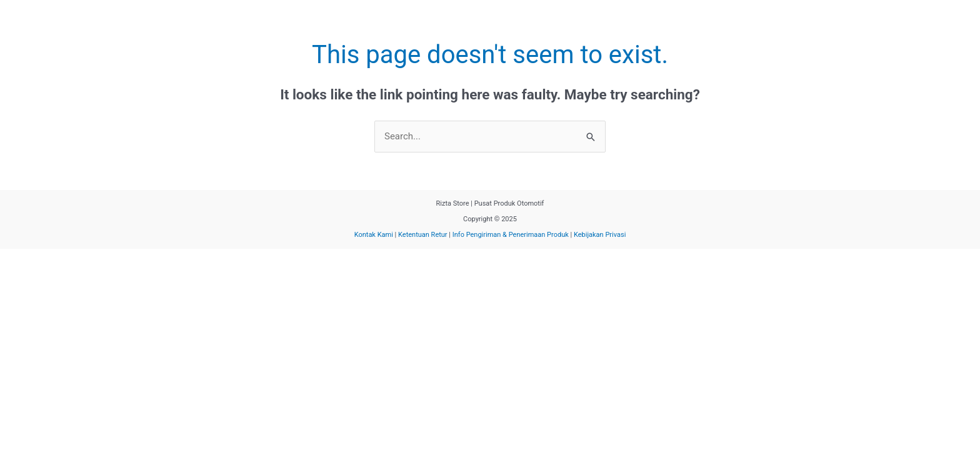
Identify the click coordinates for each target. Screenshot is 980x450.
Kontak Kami (374, 235)
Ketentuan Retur (423, 235)
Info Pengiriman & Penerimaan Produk (512, 235)
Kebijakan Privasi (600, 235)
